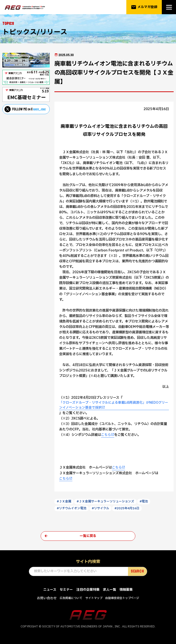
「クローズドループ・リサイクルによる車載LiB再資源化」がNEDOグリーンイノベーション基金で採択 (114, 405)
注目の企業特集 (88, 590)
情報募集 (126, 590)
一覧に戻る (88, 536)
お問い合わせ (47, 599)
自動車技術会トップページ (122, 599)
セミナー (66, 590)
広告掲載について (71, 599)
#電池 (144, 502)
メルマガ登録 (144, 7)
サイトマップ (94, 599)
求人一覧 (110, 590)
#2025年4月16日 (128, 509)
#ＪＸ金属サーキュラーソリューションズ (106, 502)
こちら (106, 435)
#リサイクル (101, 509)
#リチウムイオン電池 (72, 509)
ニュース (50, 590)
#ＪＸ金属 (64, 502)
